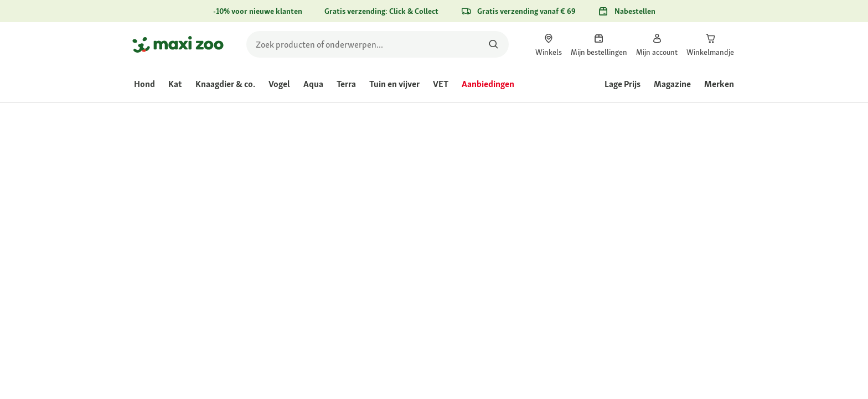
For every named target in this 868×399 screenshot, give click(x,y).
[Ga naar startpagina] (178, 44)
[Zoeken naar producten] (494, 44)
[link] (549, 44)
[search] (378, 44)
